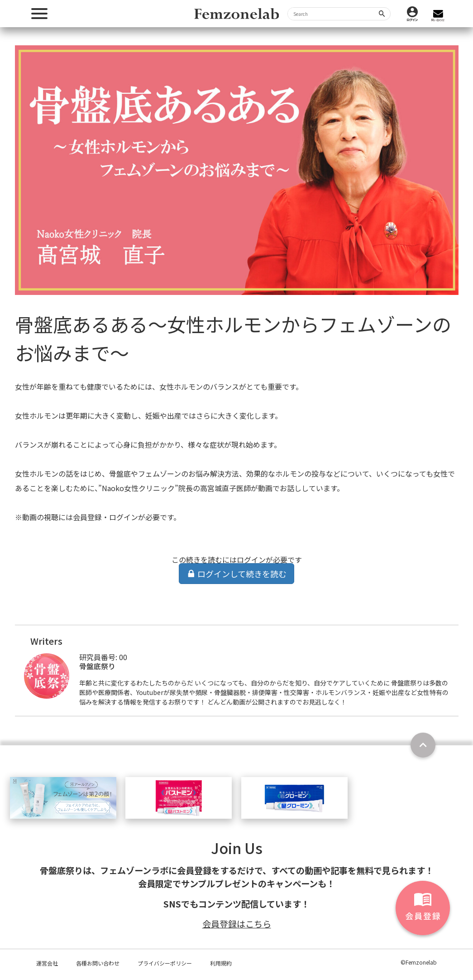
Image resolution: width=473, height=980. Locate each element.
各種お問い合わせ (98, 963)
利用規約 (221, 963)
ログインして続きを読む (237, 574)
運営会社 (47, 963)
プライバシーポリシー (165, 963)
